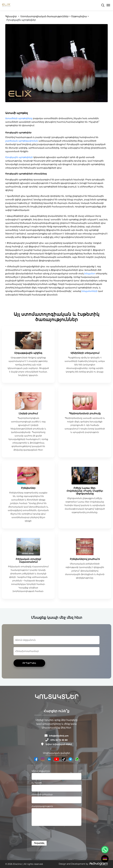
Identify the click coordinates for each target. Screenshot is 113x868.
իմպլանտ (90, 273)
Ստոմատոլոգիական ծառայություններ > (45, 16)
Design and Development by (73, 864)
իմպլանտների (90, 291)
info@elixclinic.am (59, 736)
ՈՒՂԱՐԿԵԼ (29, 663)
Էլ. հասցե (37, 783)
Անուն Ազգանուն (41, 771)
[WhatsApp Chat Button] (105, 850)
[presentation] (54, 834)
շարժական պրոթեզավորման (22, 141)
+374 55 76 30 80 (59, 740)
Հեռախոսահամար (42, 794)
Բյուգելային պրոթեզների (19, 157)
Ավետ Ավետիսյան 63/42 (59, 744)
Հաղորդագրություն (42, 806)
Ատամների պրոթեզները (19, 118)
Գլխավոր (11, 16)
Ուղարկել (39, 843)
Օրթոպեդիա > (80, 16)
